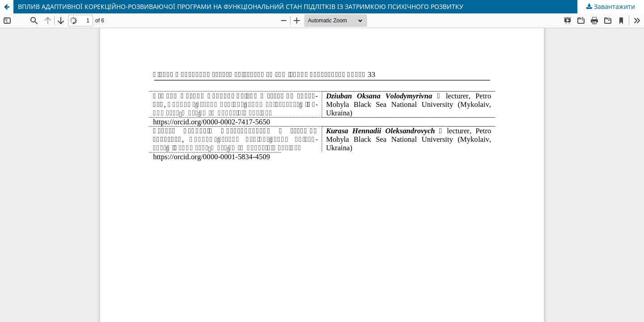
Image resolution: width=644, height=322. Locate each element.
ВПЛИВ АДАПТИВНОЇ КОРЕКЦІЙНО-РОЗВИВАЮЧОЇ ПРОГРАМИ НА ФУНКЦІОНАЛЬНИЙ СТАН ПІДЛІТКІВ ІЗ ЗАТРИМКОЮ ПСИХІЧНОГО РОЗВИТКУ (241, 6)
